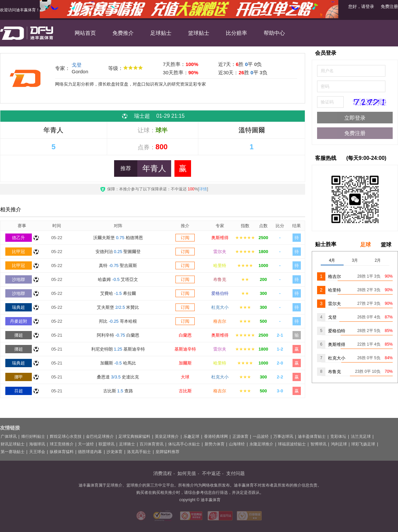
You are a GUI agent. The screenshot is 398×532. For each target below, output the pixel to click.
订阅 (185, 238)
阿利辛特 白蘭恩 (118, 335)
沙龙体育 (114, 452)
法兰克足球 (361, 436)
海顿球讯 (37, 444)
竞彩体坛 (338, 436)
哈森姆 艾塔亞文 (118, 279)
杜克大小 (220, 307)
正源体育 (240, 436)
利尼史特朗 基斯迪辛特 (118, 349)
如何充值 (187, 473)
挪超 (19, 335)
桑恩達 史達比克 (118, 377)
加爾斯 (185, 363)
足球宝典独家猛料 (134, 436)
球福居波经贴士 (292, 444)
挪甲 (19, 377)
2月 (378, 260)
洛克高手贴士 (139, 452)
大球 (185, 377)
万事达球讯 (283, 436)
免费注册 (389, 6)
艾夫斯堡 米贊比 (118, 307)
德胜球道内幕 (90, 452)
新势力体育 (215, 444)
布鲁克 (220, 279)
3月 (355, 260)
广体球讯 (9, 436)
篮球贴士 (199, 33)
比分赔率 (236, 33)
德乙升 (18, 238)
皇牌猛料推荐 (167, 452)
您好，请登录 (361, 6)
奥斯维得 (220, 238)
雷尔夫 (220, 252)
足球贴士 (161, 33)
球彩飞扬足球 (363, 444)
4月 (332, 260)
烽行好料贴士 (33, 436)
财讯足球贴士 (13, 444)
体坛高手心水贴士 (184, 444)
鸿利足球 (339, 444)
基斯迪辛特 (185, 349)
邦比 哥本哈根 (118, 321)
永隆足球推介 (261, 444)
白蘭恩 (185, 335)
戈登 (77, 65)
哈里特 (220, 266)
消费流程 (163, 473)
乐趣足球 (191, 436)
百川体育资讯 (152, 444)
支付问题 (235, 473)
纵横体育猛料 (62, 452)
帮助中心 (274, 33)
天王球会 (37, 452)
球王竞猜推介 (62, 444)
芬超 (19, 391)
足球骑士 (127, 444)
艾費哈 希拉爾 (118, 293)
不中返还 (211, 473)
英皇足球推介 (167, 436)
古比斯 (185, 391)
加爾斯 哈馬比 (118, 363)
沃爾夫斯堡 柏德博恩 (118, 238)
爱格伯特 (220, 293)
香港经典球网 (216, 436)
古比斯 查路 (118, 391)
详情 (203, 189)
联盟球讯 (106, 444)
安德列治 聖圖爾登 (118, 252)
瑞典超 (18, 307)
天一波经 (86, 444)
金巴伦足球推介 (100, 436)
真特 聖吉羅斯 (118, 266)
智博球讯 (318, 444)
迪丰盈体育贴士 (312, 436)
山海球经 (237, 444)
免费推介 (123, 33)
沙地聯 (18, 279)
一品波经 (261, 436)
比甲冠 (18, 252)
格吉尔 (220, 321)
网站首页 (85, 33)
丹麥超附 (19, 321)
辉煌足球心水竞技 (66, 436)
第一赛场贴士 (13, 452)
